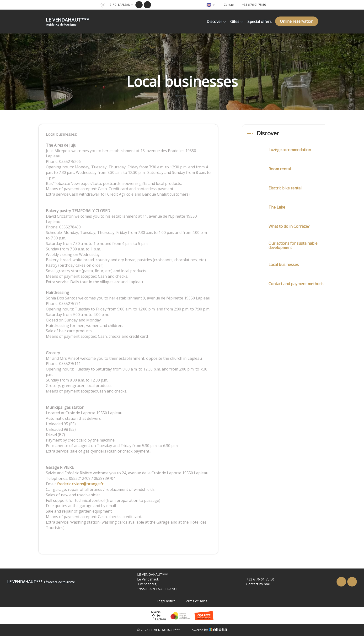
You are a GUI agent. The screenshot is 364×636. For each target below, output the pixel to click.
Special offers (260, 22)
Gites (237, 22)
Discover (217, 22)
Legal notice (166, 601)
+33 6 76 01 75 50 (257, 579)
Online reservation (297, 21)
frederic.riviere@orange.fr (80, 484)
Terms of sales (196, 601)
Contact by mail (256, 584)
